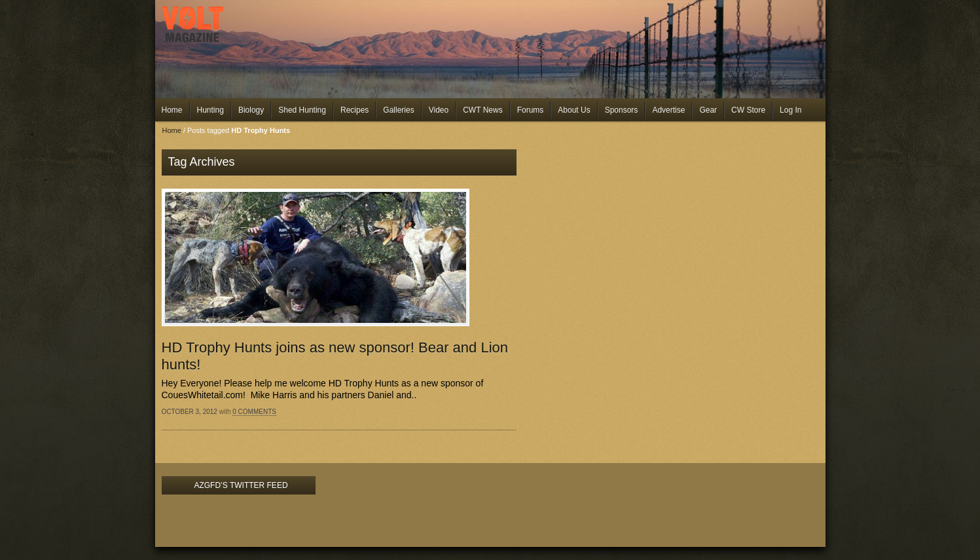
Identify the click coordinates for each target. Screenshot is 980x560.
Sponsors (622, 110)
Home (172, 110)
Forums (531, 110)
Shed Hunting (302, 110)
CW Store (748, 110)
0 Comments (254, 412)
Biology (251, 110)
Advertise (668, 110)
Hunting (210, 110)
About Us (574, 110)
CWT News (482, 110)
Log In (790, 110)
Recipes (354, 110)
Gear (708, 110)
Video (439, 110)
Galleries (398, 110)
